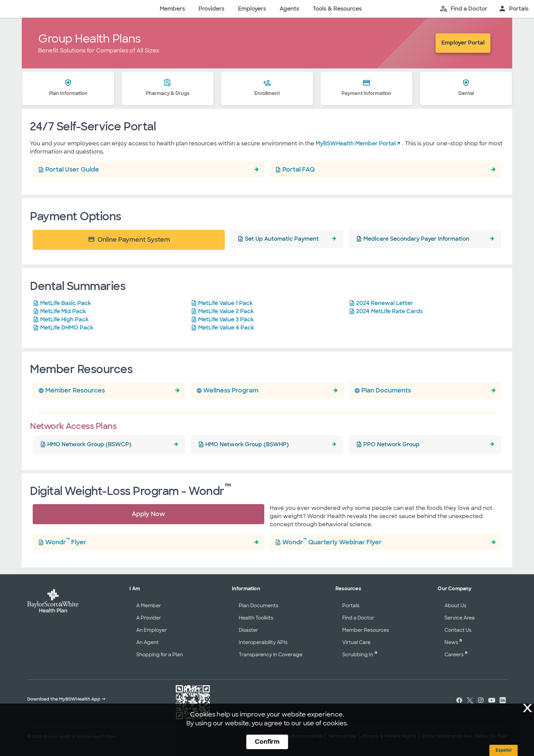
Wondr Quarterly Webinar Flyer (332, 541)
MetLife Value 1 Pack (225, 303)
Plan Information (68, 88)
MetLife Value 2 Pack (226, 311)
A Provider (149, 618)
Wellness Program (231, 390)
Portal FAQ (299, 169)
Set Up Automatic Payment (282, 239)
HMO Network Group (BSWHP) (247, 444)
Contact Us (458, 630)
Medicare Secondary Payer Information (416, 239)
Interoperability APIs (263, 642)
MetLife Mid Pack (63, 311)
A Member (149, 606)
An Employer (152, 630)
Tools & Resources (337, 9)
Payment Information (366, 88)
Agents (289, 9)
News (451, 642)
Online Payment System (129, 239)
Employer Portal (463, 43)
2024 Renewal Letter (385, 303)
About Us (455, 606)
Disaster (248, 630)
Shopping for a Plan (160, 655)
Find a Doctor (358, 618)
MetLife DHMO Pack (67, 328)
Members (172, 9)
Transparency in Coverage (271, 655)
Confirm (267, 742)
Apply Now (148, 514)
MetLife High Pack (64, 319)
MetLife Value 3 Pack (226, 319)
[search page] (464, 9)
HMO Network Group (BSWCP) (89, 444)
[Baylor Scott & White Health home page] (74, 9)
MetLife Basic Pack (66, 303)
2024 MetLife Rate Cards (389, 311)
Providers (211, 9)
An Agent (147, 642)
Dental (466, 88)
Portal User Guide (72, 169)
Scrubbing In (358, 655)
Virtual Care (356, 642)
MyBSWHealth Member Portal (356, 143)
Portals (351, 606)
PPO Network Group (391, 444)
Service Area (460, 618)
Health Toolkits (256, 618)
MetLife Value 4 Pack (226, 328)
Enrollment (267, 88)
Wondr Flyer (66, 541)
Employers (252, 9)
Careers (454, 655)
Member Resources (75, 390)
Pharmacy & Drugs (168, 88)
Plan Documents (386, 390)
